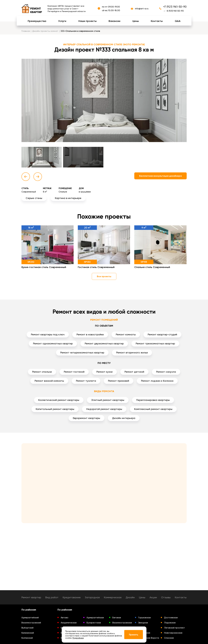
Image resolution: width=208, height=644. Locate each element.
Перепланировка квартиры (153, 400)
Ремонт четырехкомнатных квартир (82, 352)
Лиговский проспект (174, 628)
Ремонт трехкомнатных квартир (155, 343)
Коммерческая (113, 597)
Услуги (62, 21)
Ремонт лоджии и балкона (157, 381)
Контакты (157, 21)
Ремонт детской (134, 372)
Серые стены (34, 198)
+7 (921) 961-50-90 (175, 7)
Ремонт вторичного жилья (132, 352)
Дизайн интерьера (124, 418)
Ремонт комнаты (126, 334)
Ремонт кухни (104, 372)
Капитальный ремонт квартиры (55, 409)
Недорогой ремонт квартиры (104, 409)
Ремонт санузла (166, 372)
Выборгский (27, 628)
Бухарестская (94, 623)
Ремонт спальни (42, 372)
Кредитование (72, 597)
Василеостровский (31, 623)
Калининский (28, 633)
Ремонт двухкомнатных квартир (104, 343)
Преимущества (37, 21)
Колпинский (27, 638)
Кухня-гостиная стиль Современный (44, 267)
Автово (65, 618)
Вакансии (114, 21)
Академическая (69, 623)
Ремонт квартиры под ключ (48, 334)
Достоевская (171, 618)
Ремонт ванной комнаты (49, 381)
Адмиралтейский (30, 618)
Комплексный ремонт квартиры (153, 409)
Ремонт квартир (31, 597)
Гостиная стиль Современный (96, 267)
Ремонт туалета (86, 381)
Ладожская (170, 623)
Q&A (178, 21)
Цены (136, 21)
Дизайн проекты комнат (45, 31)
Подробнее (78, 638)
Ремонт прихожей (119, 381)
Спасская (169, 638)
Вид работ (52, 597)
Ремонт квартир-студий (162, 334)
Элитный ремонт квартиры (108, 400)
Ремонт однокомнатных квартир (53, 343)
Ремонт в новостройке (90, 334)
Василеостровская (122, 623)
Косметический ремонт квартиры (59, 400)
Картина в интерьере (68, 198)
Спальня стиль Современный (152, 267)
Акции (153, 597)
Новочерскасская (173, 633)
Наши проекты (87, 21)
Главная (26, 31)
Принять (134, 635)
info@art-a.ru (142, 9)
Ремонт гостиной (74, 372)
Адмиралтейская (95, 618)
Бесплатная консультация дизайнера (160, 176)
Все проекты (104, 276)
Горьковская (144, 618)
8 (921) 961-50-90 (175, 11)
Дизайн (130, 597)
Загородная (92, 597)
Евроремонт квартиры (86, 418)
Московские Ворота (149, 638)
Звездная (143, 623)
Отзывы (166, 597)
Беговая (117, 618)
